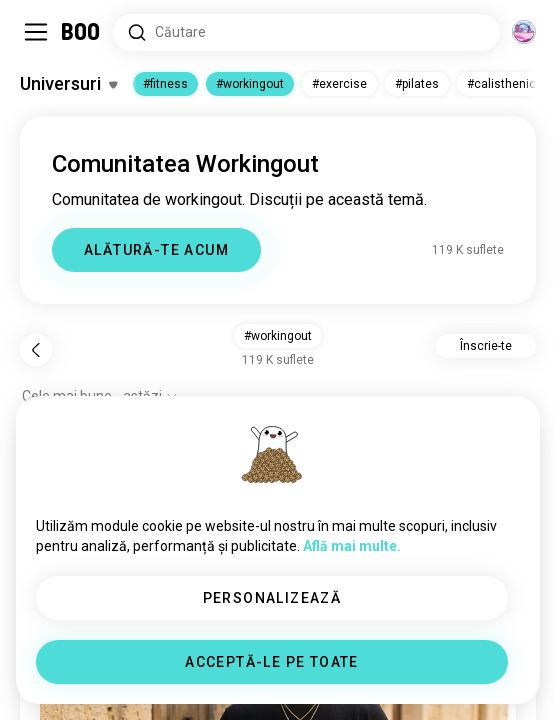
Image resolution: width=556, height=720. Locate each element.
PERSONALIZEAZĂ (272, 598)
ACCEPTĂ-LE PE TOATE (272, 662)
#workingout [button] (278, 336)
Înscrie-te (486, 346)
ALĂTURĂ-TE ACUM (156, 250)
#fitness (165, 84)
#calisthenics (505, 84)
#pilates (417, 84)
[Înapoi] (36, 350)
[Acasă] (81, 32)
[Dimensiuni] (524, 32)
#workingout (250, 84)
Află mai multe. (352, 546)
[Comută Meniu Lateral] (36, 32)
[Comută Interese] (68, 84)
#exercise (339, 84)
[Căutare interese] (306, 32)
